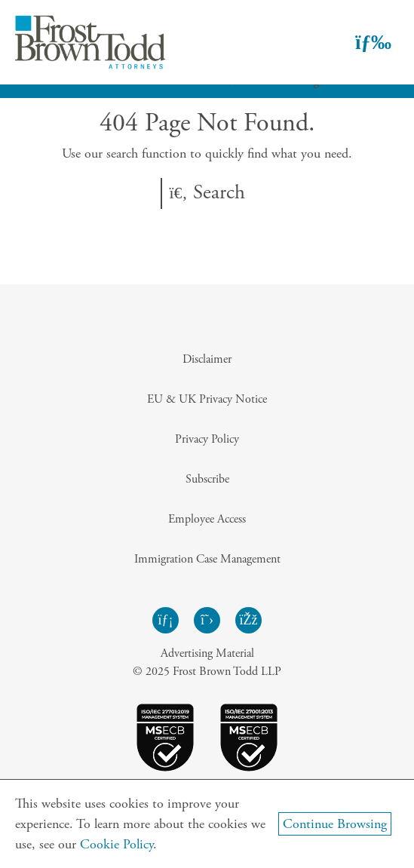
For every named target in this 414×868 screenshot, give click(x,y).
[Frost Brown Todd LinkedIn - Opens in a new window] (166, 620)
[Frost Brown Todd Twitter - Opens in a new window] (207, 620)
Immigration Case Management (207, 559)
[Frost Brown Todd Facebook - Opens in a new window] (248, 620)
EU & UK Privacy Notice (207, 399)
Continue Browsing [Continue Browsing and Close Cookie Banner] (335, 824)
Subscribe (207, 479)
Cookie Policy (117, 844)
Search (207, 193)
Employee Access (207, 519)
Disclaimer (207, 359)
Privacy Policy (207, 439)
